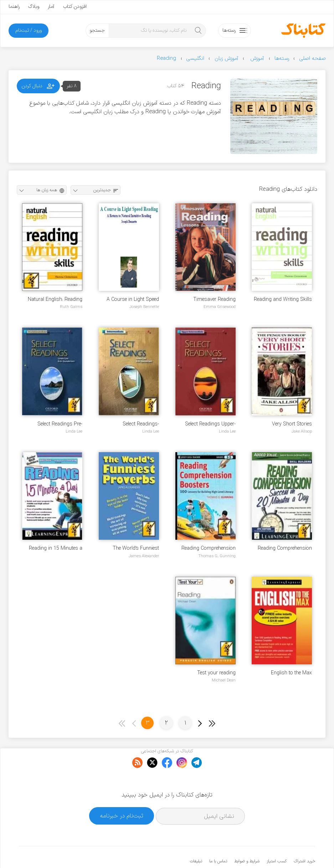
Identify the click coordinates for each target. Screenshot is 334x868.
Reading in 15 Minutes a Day (56, 548)
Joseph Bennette (144, 307)
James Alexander (144, 556)
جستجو (97, 30)
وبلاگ (34, 7)
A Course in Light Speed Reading (133, 300)
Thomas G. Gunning (217, 556)
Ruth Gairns (71, 307)
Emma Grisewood (220, 307)
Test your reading (216, 673)
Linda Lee (227, 432)
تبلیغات (196, 840)
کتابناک (278, 851)
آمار (51, 7)
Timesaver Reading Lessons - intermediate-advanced (210, 300)
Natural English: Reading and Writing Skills (55, 300)
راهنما (14, 7)
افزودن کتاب (75, 7)
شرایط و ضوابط (247, 840)
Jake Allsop (302, 432)
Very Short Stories (292, 424)
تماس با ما (218, 840)
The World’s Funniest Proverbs (136, 548)
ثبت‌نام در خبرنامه (122, 794)
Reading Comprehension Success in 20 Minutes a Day (284, 548)
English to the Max (291, 673)
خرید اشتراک (304, 840)
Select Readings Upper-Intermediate (210, 424)
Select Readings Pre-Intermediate (60, 424)
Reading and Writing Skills (283, 300)
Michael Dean (224, 680)
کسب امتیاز (277, 840)
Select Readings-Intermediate (141, 424)
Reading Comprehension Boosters (209, 548)
